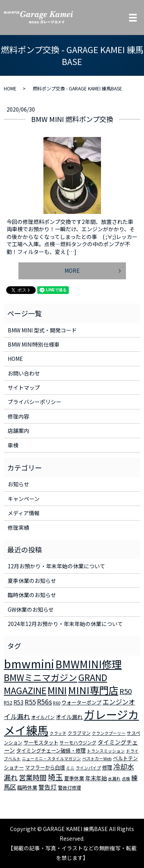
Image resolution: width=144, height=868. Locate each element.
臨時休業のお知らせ (32, 595)
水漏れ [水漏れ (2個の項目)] (114, 779)
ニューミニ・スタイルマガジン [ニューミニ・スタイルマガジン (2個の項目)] (51, 759)
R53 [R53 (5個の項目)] (18, 702)
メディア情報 (24, 513)
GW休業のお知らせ (31, 609)
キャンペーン (24, 499)
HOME (10, 88)
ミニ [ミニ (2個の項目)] (70, 768)
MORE (72, 270)
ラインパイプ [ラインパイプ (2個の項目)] (88, 768)
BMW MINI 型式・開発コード (42, 330)
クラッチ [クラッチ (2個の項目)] (58, 733)
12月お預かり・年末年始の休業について (56, 566)
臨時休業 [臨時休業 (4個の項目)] (27, 787)
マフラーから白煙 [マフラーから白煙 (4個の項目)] (45, 767)
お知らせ (18, 484)
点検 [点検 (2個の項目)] (126, 779)
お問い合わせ (24, 373)
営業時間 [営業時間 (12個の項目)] (33, 777)
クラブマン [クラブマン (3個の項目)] (79, 733)
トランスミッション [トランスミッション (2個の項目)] (106, 751)
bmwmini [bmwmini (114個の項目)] (29, 663)
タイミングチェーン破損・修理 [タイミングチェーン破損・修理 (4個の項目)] (51, 750)
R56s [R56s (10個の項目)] (44, 702)
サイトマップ (24, 387)
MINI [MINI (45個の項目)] (57, 690)
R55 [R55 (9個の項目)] (30, 702)
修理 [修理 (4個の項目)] (107, 767)
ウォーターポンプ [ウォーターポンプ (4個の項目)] (81, 702)
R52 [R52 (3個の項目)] (8, 702)
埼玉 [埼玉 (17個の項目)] (55, 777)
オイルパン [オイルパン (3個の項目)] (43, 717)
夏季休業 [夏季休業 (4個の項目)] (74, 778)
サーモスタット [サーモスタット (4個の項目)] (41, 742)
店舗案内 (18, 431)
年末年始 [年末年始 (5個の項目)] (96, 778)
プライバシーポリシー (35, 402)
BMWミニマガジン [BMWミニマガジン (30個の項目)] (41, 677)
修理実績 (18, 527)
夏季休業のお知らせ (32, 581)
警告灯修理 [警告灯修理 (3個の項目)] (70, 787)
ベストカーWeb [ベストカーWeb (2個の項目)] (97, 759)
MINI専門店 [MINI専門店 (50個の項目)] (93, 690)
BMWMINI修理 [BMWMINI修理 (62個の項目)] (89, 664)
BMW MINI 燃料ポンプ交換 (72, 119)
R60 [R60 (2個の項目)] (57, 703)
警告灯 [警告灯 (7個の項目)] (48, 787)
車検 (13, 445)
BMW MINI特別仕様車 (34, 344)
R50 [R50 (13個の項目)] (126, 691)
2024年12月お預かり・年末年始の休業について (65, 624)
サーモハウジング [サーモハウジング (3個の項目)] (78, 742)
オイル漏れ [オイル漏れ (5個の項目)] (69, 717)
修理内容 (18, 416)
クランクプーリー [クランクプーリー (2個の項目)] (109, 733)
